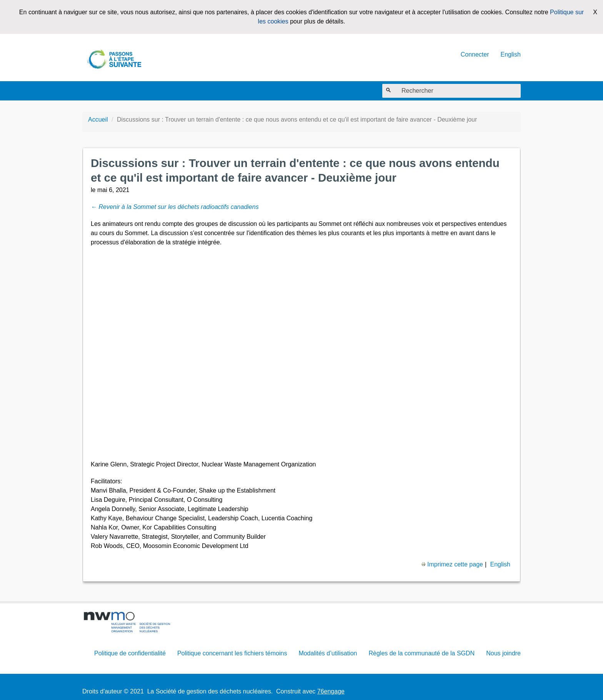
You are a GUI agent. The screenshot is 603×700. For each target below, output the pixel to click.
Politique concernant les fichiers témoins (232, 653)
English (511, 54)
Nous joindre (503, 653)
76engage (331, 691)
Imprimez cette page (452, 564)
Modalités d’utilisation (328, 653)
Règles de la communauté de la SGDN (421, 653)
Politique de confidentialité (130, 653)
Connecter (475, 54)
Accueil (98, 119)
